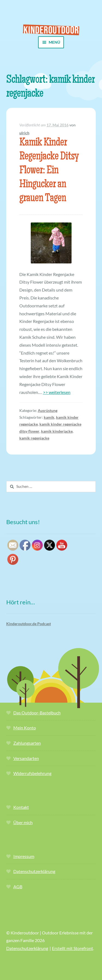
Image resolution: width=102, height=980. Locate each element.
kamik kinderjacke (57, 431)
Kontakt (21, 807)
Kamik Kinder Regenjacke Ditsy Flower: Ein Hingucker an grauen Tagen (49, 171)
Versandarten (26, 758)
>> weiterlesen (57, 392)
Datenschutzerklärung (34, 871)
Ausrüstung (48, 410)
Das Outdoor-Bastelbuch (37, 713)
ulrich (24, 133)
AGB (18, 887)
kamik (49, 417)
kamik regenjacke (34, 438)
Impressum (24, 856)
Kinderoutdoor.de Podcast (29, 624)
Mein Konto (25, 728)
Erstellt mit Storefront (72, 948)
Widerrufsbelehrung (32, 773)
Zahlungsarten (27, 743)
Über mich (23, 822)
